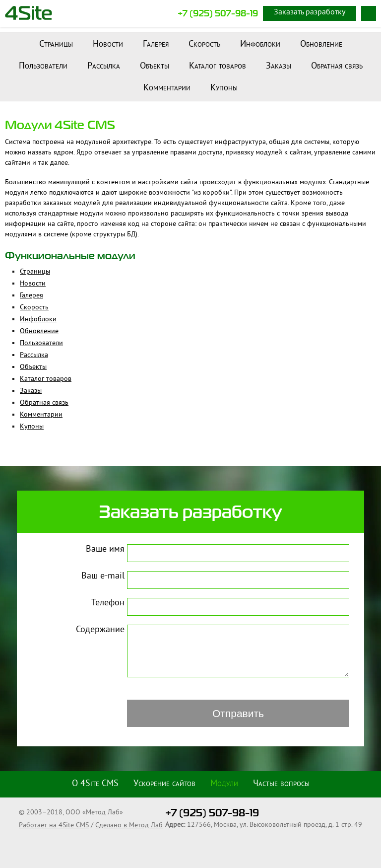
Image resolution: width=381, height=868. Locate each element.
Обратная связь (337, 66)
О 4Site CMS (95, 784)
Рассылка (104, 66)
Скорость (204, 44)
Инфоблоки (260, 44)
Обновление (321, 44)
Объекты (155, 66)
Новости (108, 44)
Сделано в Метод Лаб (129, 826)
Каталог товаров (218, 66)
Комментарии (167, 88)
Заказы (279, 66)
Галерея (156, 44)
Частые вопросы (281, 784)
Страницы (56, 44)
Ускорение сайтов (164, 784)
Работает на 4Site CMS (54, 826)
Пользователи (43, 66)
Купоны (224, 88)
